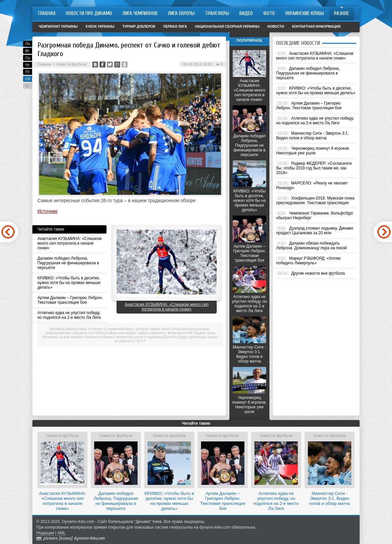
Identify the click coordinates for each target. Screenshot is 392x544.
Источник (47, 211)
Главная (44, 64)
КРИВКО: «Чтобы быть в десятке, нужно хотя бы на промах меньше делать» (69, 283)
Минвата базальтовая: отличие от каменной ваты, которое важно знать (110, 329)
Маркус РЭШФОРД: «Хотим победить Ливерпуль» (308, 261)
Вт (27, 51)
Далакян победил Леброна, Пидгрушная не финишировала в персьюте (68, 263)
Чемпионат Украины (58, 27)
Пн (28, 44)
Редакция (45, 533)
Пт (28, 72)
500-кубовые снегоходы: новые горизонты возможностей (144, 333)
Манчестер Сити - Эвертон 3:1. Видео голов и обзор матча (249, 354)
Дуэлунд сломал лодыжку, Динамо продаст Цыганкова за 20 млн (315, 231)
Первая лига (175, 27)
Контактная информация (316, 27)
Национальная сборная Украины (227, 27)
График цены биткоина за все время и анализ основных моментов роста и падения (129, 335)
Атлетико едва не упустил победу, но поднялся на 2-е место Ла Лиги (69, 315)
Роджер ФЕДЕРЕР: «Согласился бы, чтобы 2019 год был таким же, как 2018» (314, 168)
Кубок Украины (100, 27)
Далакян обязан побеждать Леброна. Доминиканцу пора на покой (311, 246)
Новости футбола (71, 64)
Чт (27, 65)
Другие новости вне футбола (318, 273)
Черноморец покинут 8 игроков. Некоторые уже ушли (250, 405)
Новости (276, 27)
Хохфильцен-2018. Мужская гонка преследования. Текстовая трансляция (315, 200)
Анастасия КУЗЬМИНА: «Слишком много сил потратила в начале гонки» (69, 243)
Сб (28, 79)
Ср (28, 58)
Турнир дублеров (139, 27)
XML (62, 533)
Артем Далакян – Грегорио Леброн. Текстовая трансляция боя (70, 300)
